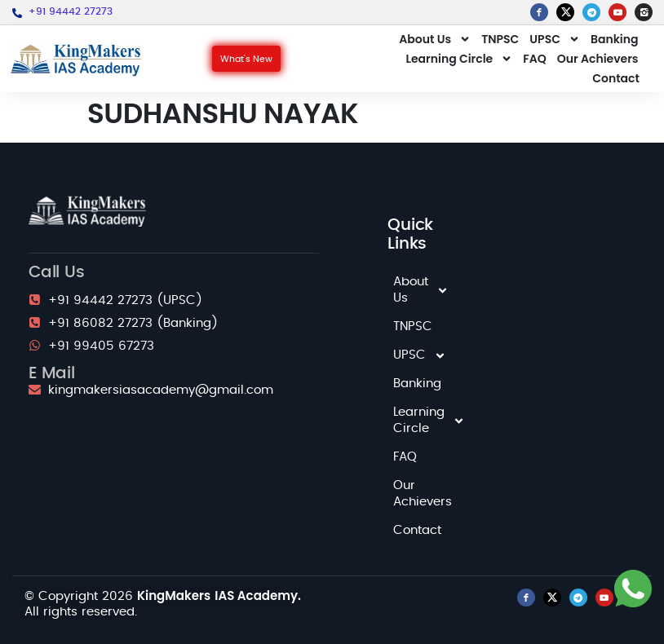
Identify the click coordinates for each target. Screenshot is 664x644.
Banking (615, 39)
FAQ (534, 59)
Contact (616, 78)
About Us (435, 39)
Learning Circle (460, 59)
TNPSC (500, 39)
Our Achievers (598, 59)
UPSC (555, 39)
